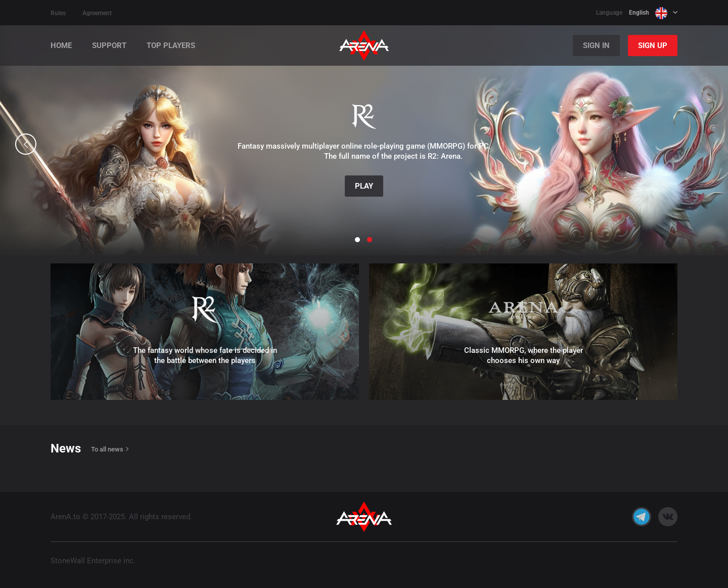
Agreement (97, 13)
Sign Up (653, 46)
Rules (58, 13)
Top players (171, 46)
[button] (26, 144)
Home (61, 46)
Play (364, 186)
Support (109, 46)
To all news (107, 449)
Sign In (596, 46)
